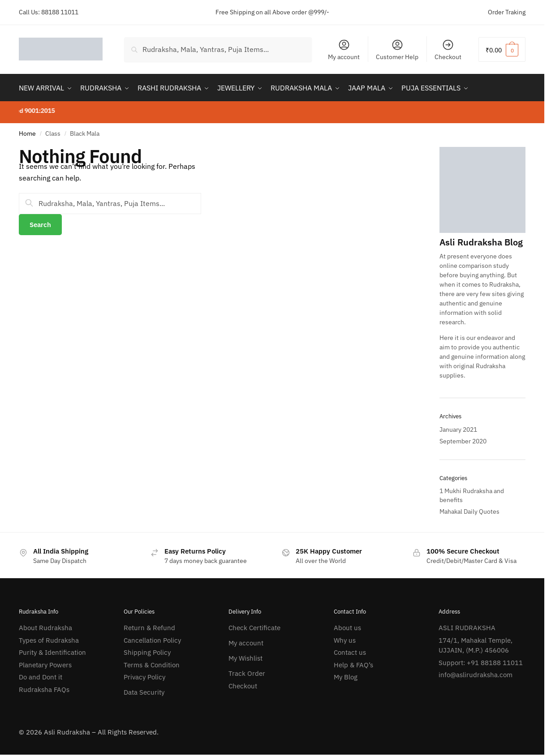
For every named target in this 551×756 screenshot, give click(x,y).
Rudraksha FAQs (44, 689)
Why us (345, 640)
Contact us (350, 652)
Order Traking (507, 12)
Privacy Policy (144, 677)
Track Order (247, 673)
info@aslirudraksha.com (476, 675)
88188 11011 (60, 12)
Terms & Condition (152, 665)
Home (27, 133)
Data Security (144, 692)
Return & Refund (149, 628)
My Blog (346, 677)
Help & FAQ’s (353, 665)
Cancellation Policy (152, 640)
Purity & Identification (52, 652)
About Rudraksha (45, 628)
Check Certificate (254, 628)
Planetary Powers (45, 665)
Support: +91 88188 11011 (481, 663)
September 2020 (463, 441)
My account (344, 50)
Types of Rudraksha (49, 640)
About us (347, 628)
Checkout (448, 50)
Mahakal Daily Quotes (469, 511)
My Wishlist (245, 658)
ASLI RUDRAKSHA (467, 628)
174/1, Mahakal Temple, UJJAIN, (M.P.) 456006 (476, 645)
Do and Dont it (41, 677)
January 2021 (458, 430)
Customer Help (397, 50)
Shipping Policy (147, 652)
